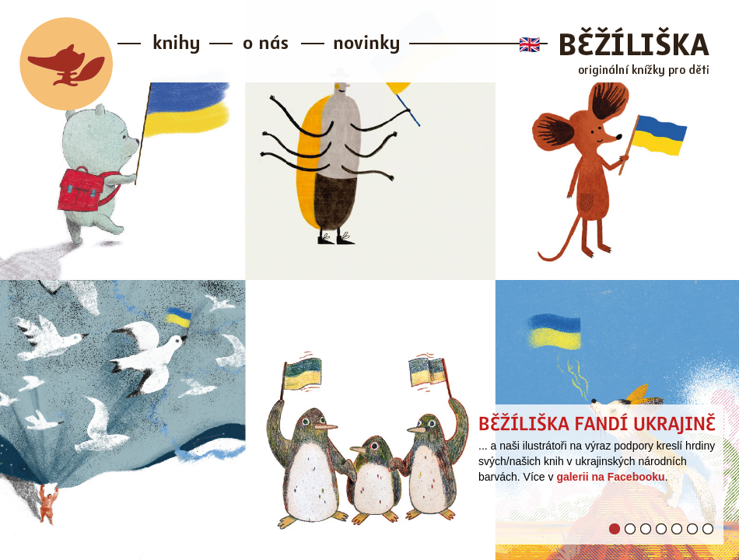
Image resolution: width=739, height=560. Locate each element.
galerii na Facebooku (610, 477)
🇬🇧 (529, 45)
